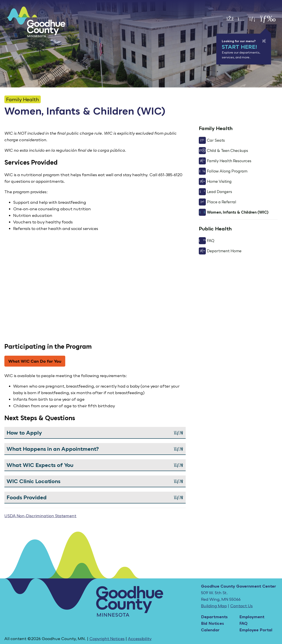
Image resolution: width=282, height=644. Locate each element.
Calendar (210, 630)
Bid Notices (212, 623)
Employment (252, 617)
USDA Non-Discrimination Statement (40, 516)
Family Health (23, 99)
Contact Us (241, 606)
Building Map (214, 606)
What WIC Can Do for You (35, 361)
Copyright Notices (107, 639)
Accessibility (140, 639)
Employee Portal (256, 630)
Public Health (215, 229)
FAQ (243, 623)
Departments (214, 617)
